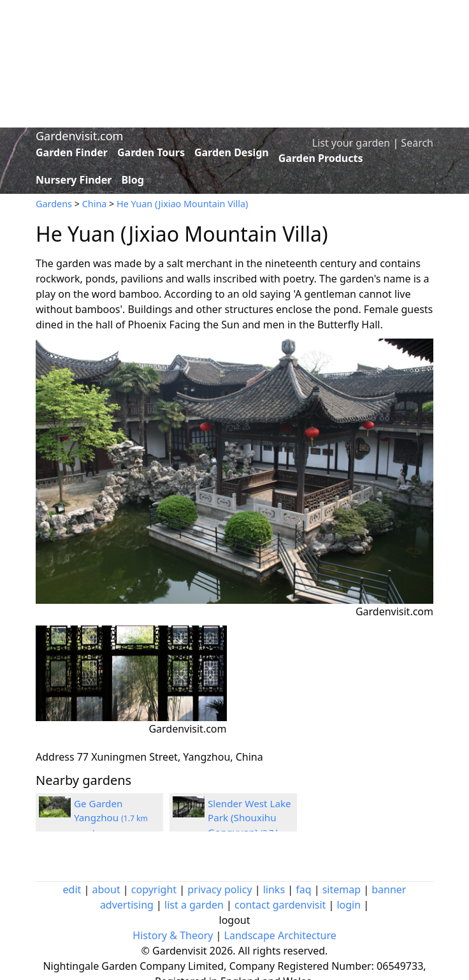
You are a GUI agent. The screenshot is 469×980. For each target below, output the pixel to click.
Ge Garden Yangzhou (111, 818)
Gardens (54, 204)
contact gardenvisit (280, 905)
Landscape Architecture (280, 935)
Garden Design (232, 152)
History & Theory (173, 935)
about (106, 889)
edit (72, 889)
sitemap (342, 889)
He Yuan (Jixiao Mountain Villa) (182, 204)
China (95, 204)
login (349, 905)
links (274, 889)
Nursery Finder (74, 180)
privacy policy (220, 889)
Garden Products (321, 158)
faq (303, 889)
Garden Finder (72, 152)
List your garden (351, 143)
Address (55, 757)
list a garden (194, 905)
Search (417, 143)
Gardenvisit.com (79, 136)
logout (235, 920)
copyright (154, 889)
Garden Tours (151, 152)
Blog (133, 180)
